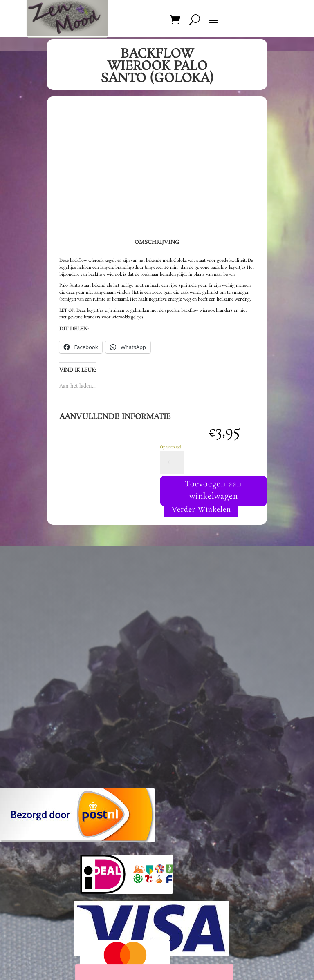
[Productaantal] (172, 462)
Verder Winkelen (201, 515)
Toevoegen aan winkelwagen (214, 493)
